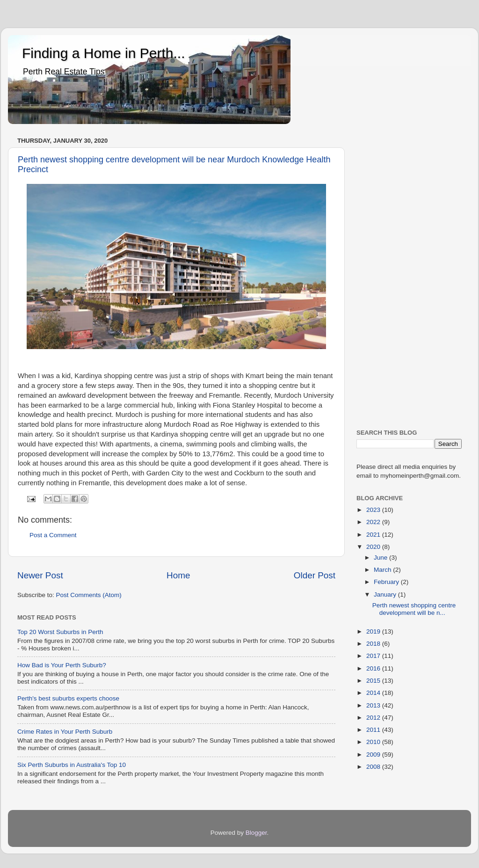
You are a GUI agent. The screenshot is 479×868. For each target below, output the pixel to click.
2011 (374, 730)
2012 (374, 718)
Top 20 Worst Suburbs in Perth (60, 632)
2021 (374, 535)
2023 (374, 510)
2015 (374, 681)
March (383, 570)
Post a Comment (53, 535)
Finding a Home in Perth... (104, 53)
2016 (374, 668)
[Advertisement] (409, 275)
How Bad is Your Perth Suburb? (62, 665)
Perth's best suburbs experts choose (68, 698)
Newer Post (40, 575)
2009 (374, 755)
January (386, 594)
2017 (374, 656)
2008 (374, 767)
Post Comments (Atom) (89, 595)
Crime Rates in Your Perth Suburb (65, 732)
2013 (374, 705)
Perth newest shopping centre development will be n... (414, 609)
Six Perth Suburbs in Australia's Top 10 (72, 765)
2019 (374, 631)
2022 (374, 522)
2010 (374, 742)
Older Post (315, 575)
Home (178, 575)
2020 (374, 547)
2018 (374, 644)
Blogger (256, 833)
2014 (374, 693)
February (387, 582)
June (381, 558)
